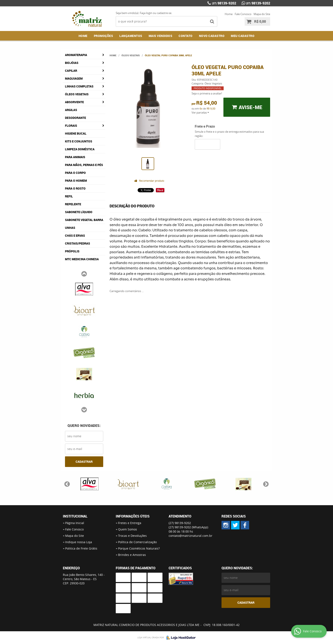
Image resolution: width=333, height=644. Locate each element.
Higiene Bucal (76, 133)
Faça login (146, 13)
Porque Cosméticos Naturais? (139, 548)
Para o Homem (76, 181)
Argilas (71, 110)
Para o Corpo (75, 173)
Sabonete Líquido (79, 212)
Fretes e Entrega (130, 523)
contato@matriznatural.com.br (190, 536)
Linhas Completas (79, 86)
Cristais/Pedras (78, 243)
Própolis (72, 251)
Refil (69, 196)
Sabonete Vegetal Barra (84, 220)
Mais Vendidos (161, 36)
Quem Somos (128, 529)
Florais (71, 126)
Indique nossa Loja (79, 542)
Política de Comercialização (137, 542)
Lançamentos (131, 36)
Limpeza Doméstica (80, 149)
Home (229, 14)
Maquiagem (74, 78)
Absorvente (74, 102)
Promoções (104, 36)
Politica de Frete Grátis (81, 548)
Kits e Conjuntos (79, 141)
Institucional (75, 516)
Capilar (71, 71)
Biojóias (72, 63)
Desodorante (75, 118)
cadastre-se (164, 13)
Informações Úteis (133, 516)
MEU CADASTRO (243, 36)
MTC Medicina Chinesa (82, 259)
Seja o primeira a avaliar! (207, 93)
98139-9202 (224, 3)
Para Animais (75, 157)
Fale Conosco (243, 14)
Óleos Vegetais (77, 94)
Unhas (70, 228)
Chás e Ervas (75, 236)
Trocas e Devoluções (132, 536)
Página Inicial (75, 523)
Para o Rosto (75, 188)
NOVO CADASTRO (212, 36)
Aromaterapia (76, 55)
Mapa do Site (262, 14)
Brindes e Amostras (132, 555)
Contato (186, 36)
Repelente (73, 204)
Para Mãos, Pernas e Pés (84, 165)
